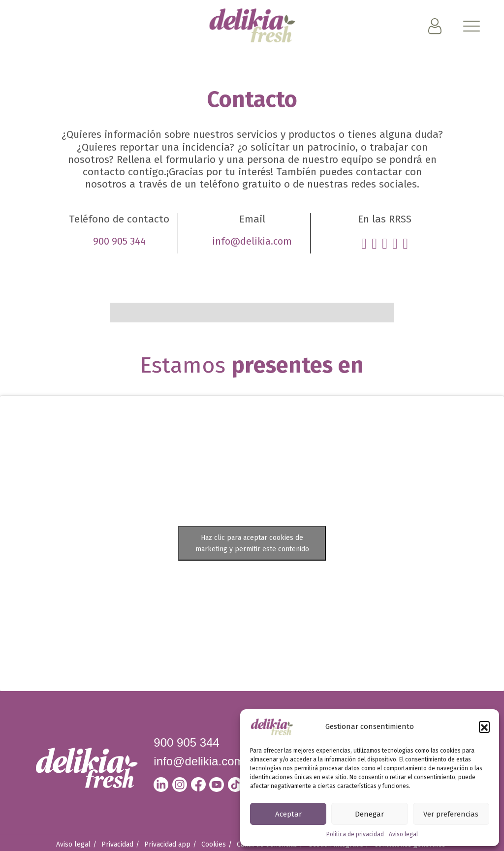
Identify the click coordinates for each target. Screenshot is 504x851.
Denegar (369, 814)
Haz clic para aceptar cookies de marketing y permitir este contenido (252, 543)
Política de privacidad (355, 834)
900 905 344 (119, 241)
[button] (484, 726)
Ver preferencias (451, 814)
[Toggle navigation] (472, 28)
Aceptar (288, 814)
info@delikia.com (252, 241)
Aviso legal (403, 834)
